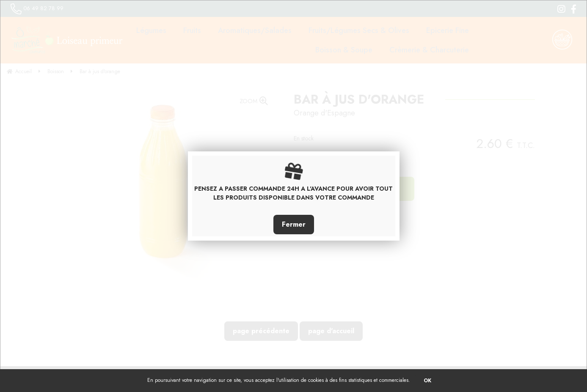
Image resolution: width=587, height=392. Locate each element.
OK (427, 381)
